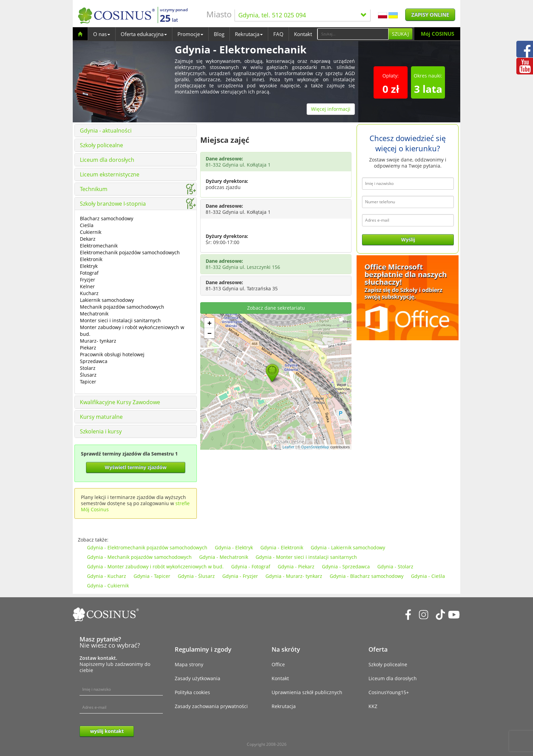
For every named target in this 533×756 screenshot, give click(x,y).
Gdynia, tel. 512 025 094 (303, 15)
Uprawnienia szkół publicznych (307, 692)
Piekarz (88, 348)
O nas (102, 34)
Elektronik (91, 259)
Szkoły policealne (101, 145)
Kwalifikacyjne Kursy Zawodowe (120, 402)
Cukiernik (91, 232)
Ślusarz (88, 375)
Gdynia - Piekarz (296, 566)
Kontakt (303, 34)
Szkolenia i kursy (101, 431)
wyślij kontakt (107, 731)
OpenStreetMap (315, 447)
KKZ (373, 706)
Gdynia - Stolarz (395, 566)
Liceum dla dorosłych (107, 160)
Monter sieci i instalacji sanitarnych (120, 320)
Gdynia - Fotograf (251, 566)
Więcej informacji (331, 109)
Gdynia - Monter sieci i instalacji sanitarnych (306, 557)
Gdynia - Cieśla (428, 576)
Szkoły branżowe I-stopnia (113, 204)
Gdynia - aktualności (106, 131)
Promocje (190, 34)
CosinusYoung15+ (389, 692)
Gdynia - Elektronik (282, 547)
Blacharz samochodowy (107, 218)
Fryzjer (88, 280)
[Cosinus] (116, 15)
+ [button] (210, 323)
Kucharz (89, 293)
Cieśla (87, 225)
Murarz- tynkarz (98, 341)
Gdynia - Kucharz (107, 576)
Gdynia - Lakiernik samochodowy (348, 547)
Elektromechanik (99, 246)
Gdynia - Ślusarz (196, 576)
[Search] (353, 34)
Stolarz (88, 368)
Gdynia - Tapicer (152, 576)
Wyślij (408, 239)
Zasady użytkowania (197, 678)
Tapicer (88, 382)
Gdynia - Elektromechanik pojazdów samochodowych (147, 547)
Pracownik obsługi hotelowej (112, 354)
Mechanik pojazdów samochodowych (122, 307)
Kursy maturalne (101, 417)
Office (278, 664)
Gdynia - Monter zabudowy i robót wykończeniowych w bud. (155, 566)
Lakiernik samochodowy (107, 300)
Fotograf (89, 273)
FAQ (278, 34)
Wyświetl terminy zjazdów (136, 467)
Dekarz (88, 239)
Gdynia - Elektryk (234, 547)
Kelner (87, 286)
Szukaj (400, 34)
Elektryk (89, 266)
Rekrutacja (249, 34)
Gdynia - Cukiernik (108, 586)
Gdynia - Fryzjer (240, 576)
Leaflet (288, 447)
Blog (219, 34)
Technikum (94, 189)
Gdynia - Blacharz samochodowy (367, 576)
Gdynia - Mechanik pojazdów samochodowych (139, 557)
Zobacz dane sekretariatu (276, 308)
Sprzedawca (94, 361)
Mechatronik (94, 314)
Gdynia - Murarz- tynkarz (294, 576)
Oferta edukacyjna (144, 34)
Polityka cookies (192, 692)
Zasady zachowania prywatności (211, 706)
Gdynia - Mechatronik (224, 557)
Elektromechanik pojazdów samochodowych (130, 252)
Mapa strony (189, 664)
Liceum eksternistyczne (110, 174)
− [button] (210, 333)
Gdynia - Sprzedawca (346, 566)
